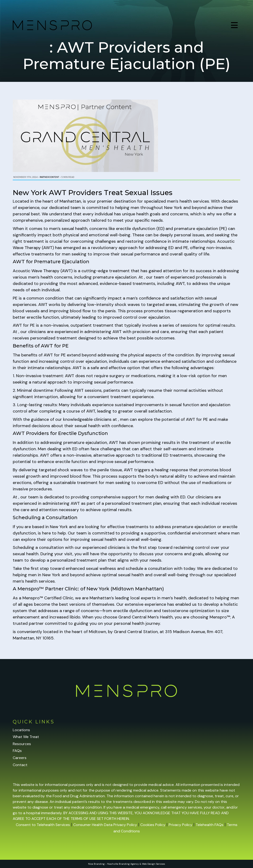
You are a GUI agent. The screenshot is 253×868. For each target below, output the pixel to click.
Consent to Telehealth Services (43, 825)
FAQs (17, 751)
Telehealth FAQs (210, 825)
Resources (22, 744)
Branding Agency (129, 864)
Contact (20, 765)
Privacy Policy (180, 825)
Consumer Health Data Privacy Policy (105, 825)
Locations (21, 730)
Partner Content (49, 177)
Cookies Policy (153, 825)
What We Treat (26, 737)
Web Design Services (154, 864)
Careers (20, 758)
